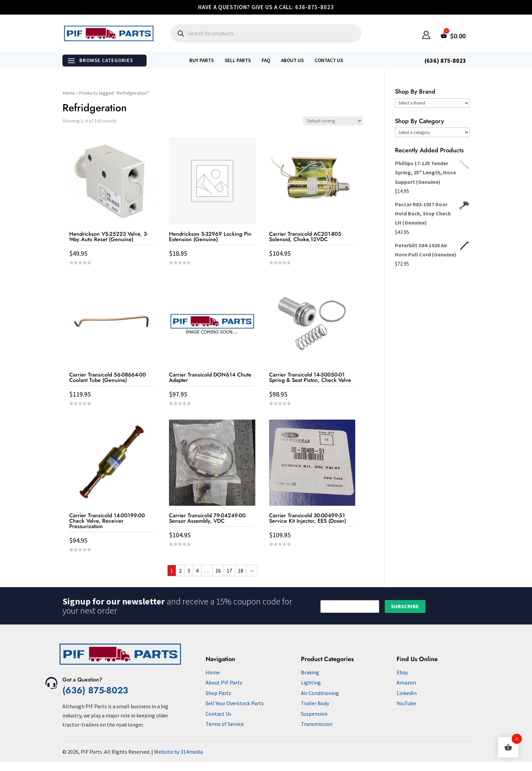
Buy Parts (202, 60)
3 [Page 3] (189, 571)
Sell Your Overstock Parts (235, 703)
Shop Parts (218, 693)
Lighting (311, 682)
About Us (292, 60)
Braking (310, 672)
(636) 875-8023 (95, 690)
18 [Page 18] (241, 571)
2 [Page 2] (180, 571)
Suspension (314, 714)
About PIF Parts (224, 682)
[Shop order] (333, 121)
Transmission (317, 724)
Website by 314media (178, 752)
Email (326, 594)
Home (69, 93)
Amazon (406, 682)
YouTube (406, 703)
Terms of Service (225, 724)
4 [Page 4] (197, 571)
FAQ (266, 60)
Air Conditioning (320, 693)
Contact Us (329, 60)
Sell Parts (238, 60)
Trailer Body (315, 703)
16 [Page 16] (218, 571)
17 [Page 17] (229, 571)
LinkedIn (407, 693)
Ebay (402, 672)
